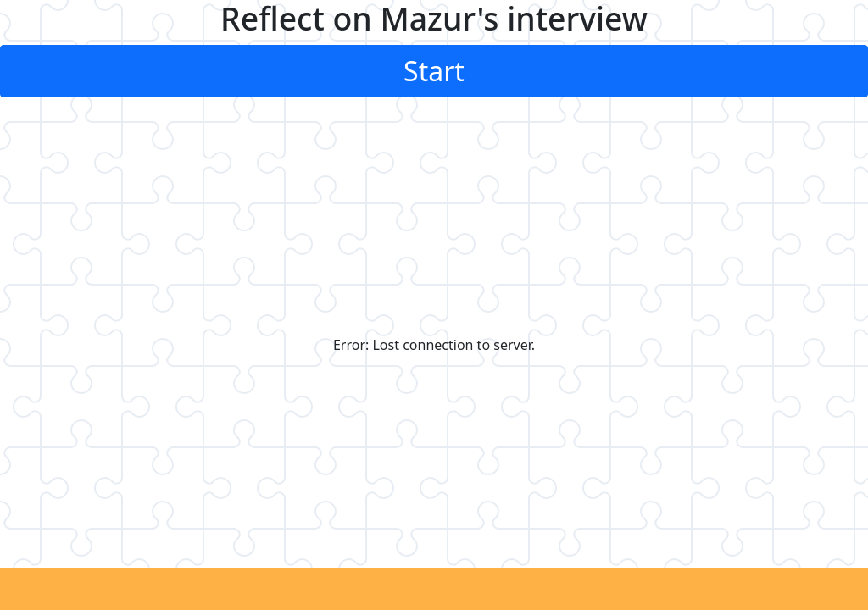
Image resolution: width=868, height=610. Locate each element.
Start (434, 71)
